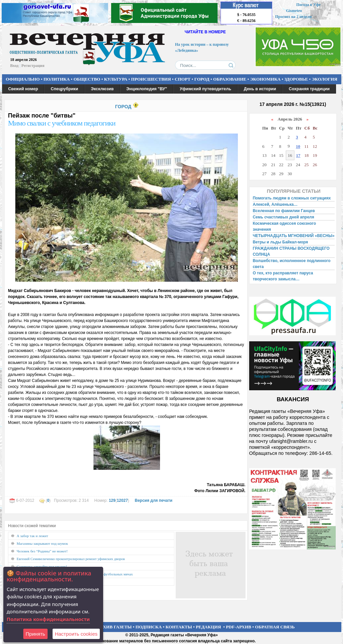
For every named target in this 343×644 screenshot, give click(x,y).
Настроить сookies (76, 634)
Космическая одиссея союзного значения (284, 226)
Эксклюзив (102, 89)
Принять (35, 634)
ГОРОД (202, 79)
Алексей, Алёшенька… (275, 204)
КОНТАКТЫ (179, 627)
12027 (122, 500)
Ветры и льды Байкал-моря (280, 242)
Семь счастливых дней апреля (284, 217)
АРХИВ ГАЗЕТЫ (114, 627)
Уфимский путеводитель (205, 89)
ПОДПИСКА (149, 627)
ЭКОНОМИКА (265, 79)
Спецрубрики (64, 89)
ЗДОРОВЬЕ (296, 79)
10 (298, 146)
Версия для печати (154, 500)
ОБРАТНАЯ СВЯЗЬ (275, 627)
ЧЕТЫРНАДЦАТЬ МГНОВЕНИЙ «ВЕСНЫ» (294, 236)
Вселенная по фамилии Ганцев (284, 211)
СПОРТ (183, 79)
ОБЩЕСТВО (87, 79)
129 (112, 500)
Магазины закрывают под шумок (42, 543)
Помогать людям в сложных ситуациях (292, 198)
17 (298, 155)
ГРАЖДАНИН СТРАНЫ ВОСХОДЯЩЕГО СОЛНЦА (291, 251)
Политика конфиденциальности (48, 619)
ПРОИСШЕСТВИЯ (151, 79)
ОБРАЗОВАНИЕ (230, 79)
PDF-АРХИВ (239, 627)
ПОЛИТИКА (57, 79)
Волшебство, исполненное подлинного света (292, 264)
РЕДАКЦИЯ (208, 627)
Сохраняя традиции (309, 89)
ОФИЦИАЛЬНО (23, 79)
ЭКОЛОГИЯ (325, 79)
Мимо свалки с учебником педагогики (62, 123)
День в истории (260, 89)
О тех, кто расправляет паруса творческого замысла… (283, 276)
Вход (14, 66)
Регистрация (33, 66)
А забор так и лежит (32, 536)
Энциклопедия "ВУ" (147, 89)
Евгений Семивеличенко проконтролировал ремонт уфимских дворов (71, 559)
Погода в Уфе (308, 5)
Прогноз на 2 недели (293, 17)
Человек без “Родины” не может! (42, 551)
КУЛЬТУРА (116, 79)
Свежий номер (23, 89)
